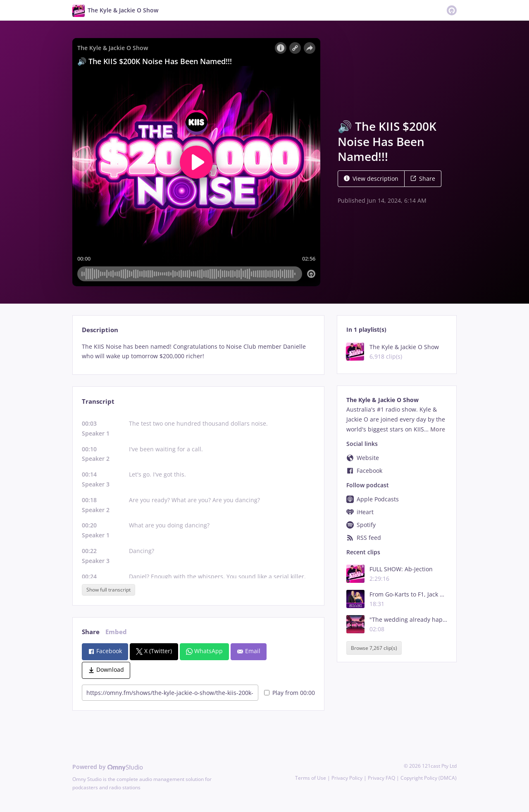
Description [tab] (100, 330)
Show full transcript (108, 590)
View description (371, 178)
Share (423, 178)
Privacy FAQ (381, 778)
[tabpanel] (198, 352)
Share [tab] (91, 632)
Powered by (108, 767)
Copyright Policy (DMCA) (429, 778)
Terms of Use (311, 778)
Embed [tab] (116, 632)
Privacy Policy (347, 778)
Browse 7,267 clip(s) (374, 648)
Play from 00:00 (290, 693)
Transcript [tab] (98, 401)
